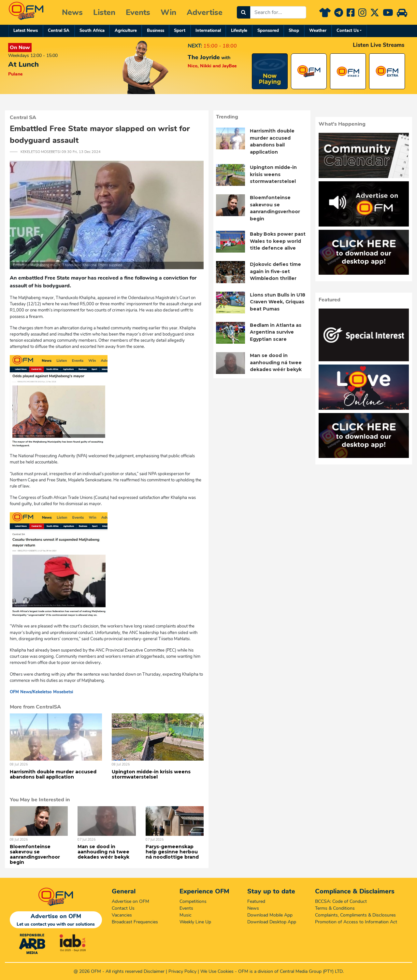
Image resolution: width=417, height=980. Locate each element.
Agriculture (126, 31)
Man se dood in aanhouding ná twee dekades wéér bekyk (103, 852)
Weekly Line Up (195, 922)
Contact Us (348, 31)
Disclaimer (154, 971)
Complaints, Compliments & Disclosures (355, 915)
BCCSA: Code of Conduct (341, 901)
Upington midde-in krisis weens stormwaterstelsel (151, 774)
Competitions (193, 901)
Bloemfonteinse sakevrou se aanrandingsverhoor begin (35, 854)
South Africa (92, 31)
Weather (318, 31)
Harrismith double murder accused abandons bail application (53, 774)
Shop (294, 31)
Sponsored (268, 31)
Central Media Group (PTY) (307, 971)
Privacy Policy (182, 971)
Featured (256, 901)
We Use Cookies (217, 971)
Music (186, 915)
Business (156, 31)
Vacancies (122, 915)
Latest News (26, 31)
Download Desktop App (272, 922)
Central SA (59, 31)
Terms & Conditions (335, 908)
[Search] (244, 12)
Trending (227, 117)
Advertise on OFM (130, 901)
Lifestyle (239, 31)
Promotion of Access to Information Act (356, 922)
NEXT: (195, 46)
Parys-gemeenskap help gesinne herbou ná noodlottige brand (172, 852)
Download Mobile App (270, 915)
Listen (104, 12)
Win (168, 12)
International (208, 31)
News (72, 12)
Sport (180, 31)
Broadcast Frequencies (135, 922)
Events (138, 12)
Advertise (205, 12)
